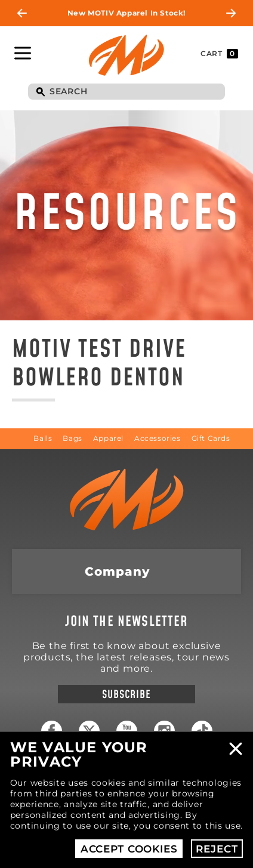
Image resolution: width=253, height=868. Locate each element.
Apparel (108, 438)
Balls (43, 438)
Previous (22, 13)
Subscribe (126, 695)
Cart (219, 54)
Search (40, 92)
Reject (217, 849)
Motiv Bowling (126, 55)
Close (236, 749)
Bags (72, 438)
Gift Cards (211, 438)
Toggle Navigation (23, 53)
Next (231, 13)
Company (117, 572)
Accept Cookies (129, 849)
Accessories (158, 438)
